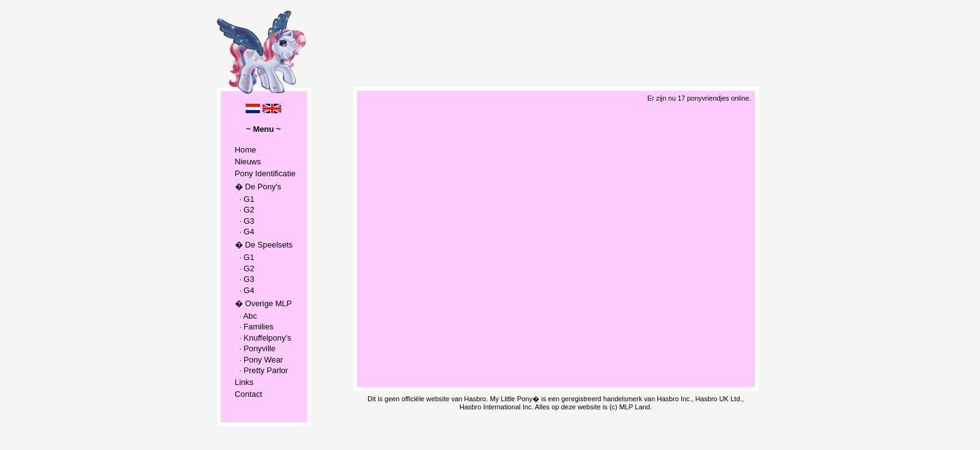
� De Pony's (258, 187)
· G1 (245, 199)
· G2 (245, 210)
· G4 (245, 232)
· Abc (246, 316)
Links (244, 382)
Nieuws (248, 162)
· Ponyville (255, 348)
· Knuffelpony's (263, 338)
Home (246, 150)
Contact (249, 394)
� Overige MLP (263, 303)
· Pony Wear (259, 360)
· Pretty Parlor (262, 370)
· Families (254, 327)
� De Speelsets (264, 245)
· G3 (245, 221)
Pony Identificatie (265, 173)
